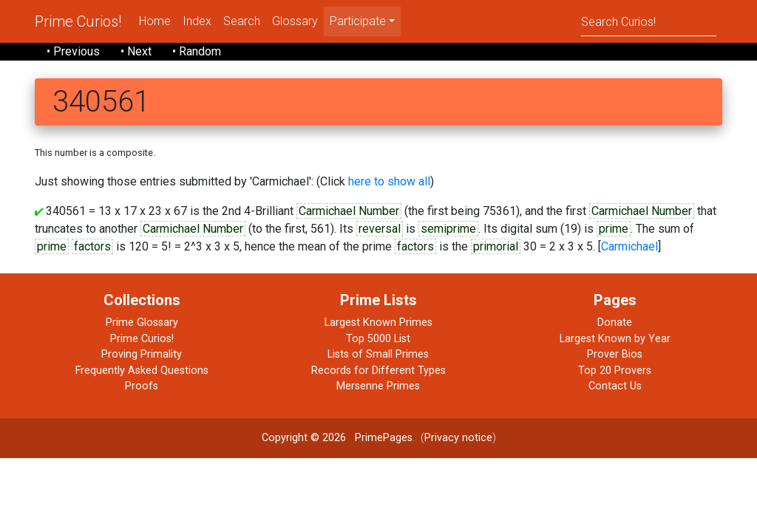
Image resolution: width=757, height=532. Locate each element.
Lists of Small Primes (378, 354)
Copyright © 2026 (304, 438)
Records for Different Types (378, 371)
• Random (197, 51)
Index (197, 21)
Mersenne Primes (378, 386)
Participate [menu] (358, 21)
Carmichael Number (349, 211)
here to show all (389, 181)
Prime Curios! (78, 21)
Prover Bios (615, 354)
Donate (615, 323)
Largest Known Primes (378, 323)
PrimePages (384, 438)
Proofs (142, 386)
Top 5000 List (378, 339)
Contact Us (615, 386)
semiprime (448, 229)
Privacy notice (458, 438)
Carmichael (629, 246)
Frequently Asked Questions (142, 371)
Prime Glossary (142, 323)
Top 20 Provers (615, 371)
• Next (136, 51)
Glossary (295, 21)
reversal (380, 229)
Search (242, 21)
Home (155, 21)
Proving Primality (142, 354)
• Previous (73, 51)
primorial (496, 246)
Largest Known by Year (615, 339)
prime (614, 229)
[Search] (649, 21)
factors (92, 246)
